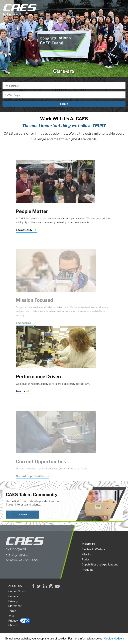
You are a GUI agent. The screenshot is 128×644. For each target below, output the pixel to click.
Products (88, 570)
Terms (12, 611)
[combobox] (64, 86)
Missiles (87, 554)
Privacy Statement (15, 603)
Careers (13, 596)
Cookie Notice (17, 591)
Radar (86, 560)
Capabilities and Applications (100, 565)
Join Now (22, 524)
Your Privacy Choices (19, 620)
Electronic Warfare (93, 549)
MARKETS (88, 544)
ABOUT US (15, 586)
